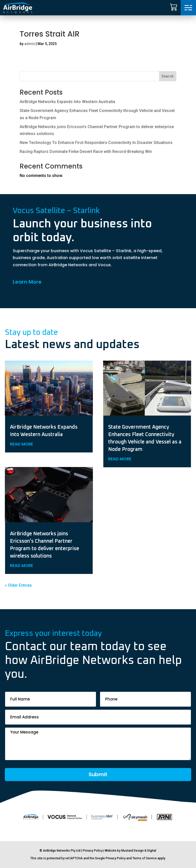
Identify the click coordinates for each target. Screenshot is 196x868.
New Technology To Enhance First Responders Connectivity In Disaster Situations (96, 143)
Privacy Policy (93, 851)
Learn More (27, 282)
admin (30, 44)
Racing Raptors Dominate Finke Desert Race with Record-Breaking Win (86, 152)
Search (168, 76)
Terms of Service (145, 858)
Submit (98, 774)
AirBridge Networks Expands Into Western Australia (67, 102)
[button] (188, 8)
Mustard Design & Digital (139, 851)
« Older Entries (18, 585)
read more (21, 444)
